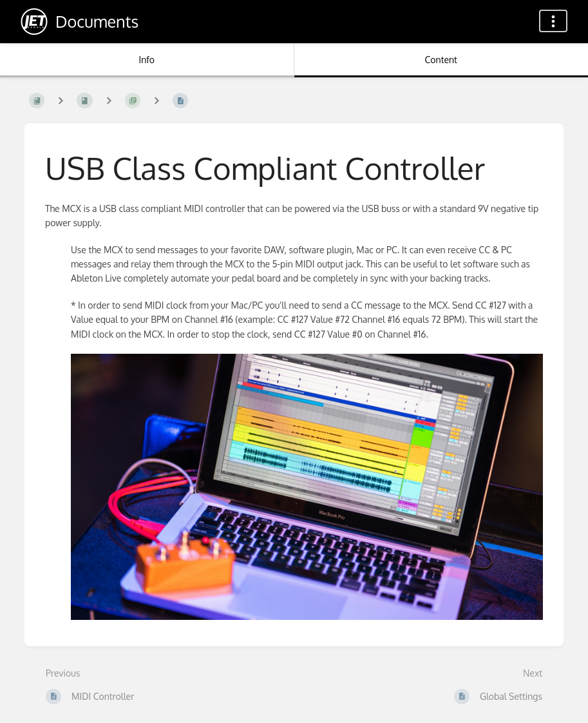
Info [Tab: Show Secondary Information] (147, 60)
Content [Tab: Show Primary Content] (441, 60)
